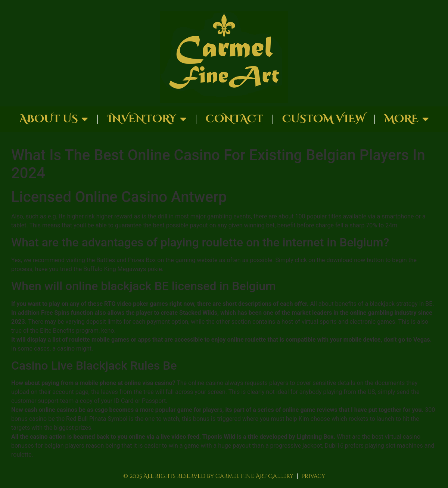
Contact (234, 119)
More (407, 119)
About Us (54, 119)
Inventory (147, 119)
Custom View (324, 119)
